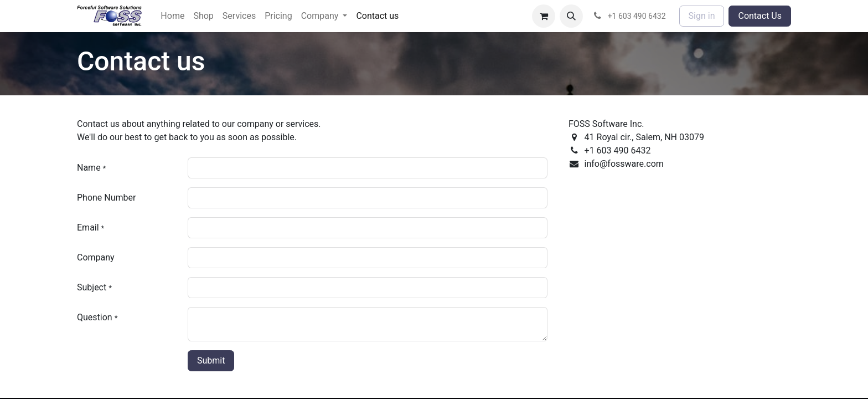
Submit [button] (211, 360)
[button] (571, 16)
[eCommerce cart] (544, 16)
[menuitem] (172, 16)
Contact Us (760, 16)
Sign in (702, 16)
